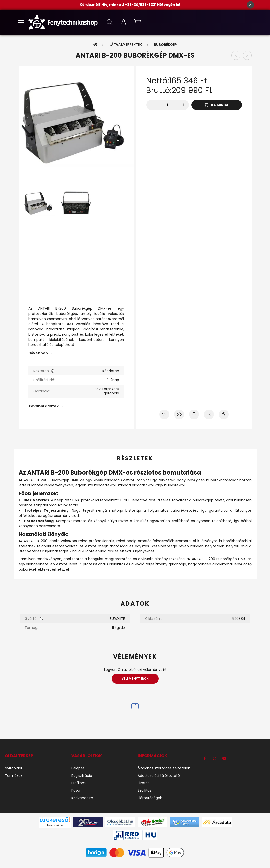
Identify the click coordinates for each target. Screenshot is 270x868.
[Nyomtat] (194, 414)
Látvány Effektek (126, 45)
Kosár (76, 790)
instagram (215, 758)
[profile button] (123, 22)
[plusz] (184, 105)
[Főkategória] (95, 45)
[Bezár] (250, 5)
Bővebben (38, 353)
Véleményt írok (135, 678)
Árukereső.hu (55, 825)
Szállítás (145, 790)
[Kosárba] (217, 105)
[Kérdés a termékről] (224, 414)
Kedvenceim (82, 798)
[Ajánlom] (209, 414)
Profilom (78, 783)
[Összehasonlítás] (179, 414)
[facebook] (135, 706)
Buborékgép (165, 45)
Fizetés (144, 783)
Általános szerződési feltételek (164, 768)
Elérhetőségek (150, 798)
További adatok (44, 406)
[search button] (110, 22)
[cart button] (137, 22)
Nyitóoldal (13, 768)
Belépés (78, 768)
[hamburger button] (21, 22)
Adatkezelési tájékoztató (159, 776)
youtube (224, 758)
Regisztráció (82, 776)
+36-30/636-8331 (141, 5)
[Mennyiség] (168, 105)
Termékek (14, 776)
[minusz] (151, 105)
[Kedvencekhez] (164, 414)
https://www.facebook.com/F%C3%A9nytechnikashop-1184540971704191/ (205, 758)
